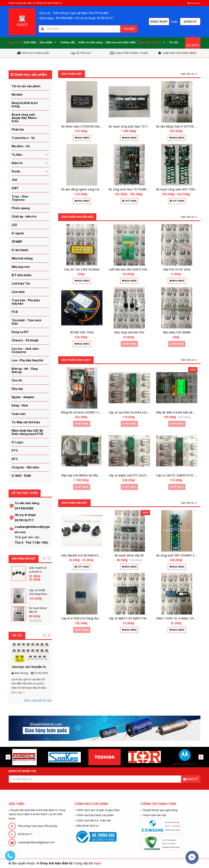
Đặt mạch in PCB (152, 42)
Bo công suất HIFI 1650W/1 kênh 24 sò (182, 555)
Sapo (98, 863)
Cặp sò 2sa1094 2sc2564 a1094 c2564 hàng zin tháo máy (146, 412)
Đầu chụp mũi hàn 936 (129, 332)
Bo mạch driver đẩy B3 (129, 555)
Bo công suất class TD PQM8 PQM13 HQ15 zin (139, 189)
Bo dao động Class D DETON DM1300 (181, 126)
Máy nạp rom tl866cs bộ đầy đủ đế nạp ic (88, 475)
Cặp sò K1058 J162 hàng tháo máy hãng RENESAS (94, 618)
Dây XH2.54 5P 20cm (177, 269)
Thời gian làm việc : (28, 537)
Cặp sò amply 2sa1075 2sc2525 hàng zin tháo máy (141, 475)
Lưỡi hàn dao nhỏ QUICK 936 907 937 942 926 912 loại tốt (147, 269)
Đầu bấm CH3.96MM (177, 332)
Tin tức (174, 42)
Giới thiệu (30, 42)
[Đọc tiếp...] (18, 693)
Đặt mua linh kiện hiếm (121, 42)
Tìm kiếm (129, 29)
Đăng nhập (159, 22)
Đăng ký (190, 22)
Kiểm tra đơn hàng (90, 42)
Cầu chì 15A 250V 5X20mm (82, 269)
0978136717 (24, 520)
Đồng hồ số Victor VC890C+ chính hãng (87, 412)
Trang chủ (14, 42)
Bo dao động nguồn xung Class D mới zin (88, 189)
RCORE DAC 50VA (82, 332)
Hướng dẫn (68, 42)
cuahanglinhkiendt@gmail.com (36, 842)
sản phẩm (193, 45)
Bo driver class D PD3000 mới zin (83, 126)
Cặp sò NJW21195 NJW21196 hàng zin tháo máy (140, 618)
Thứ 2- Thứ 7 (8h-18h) (31, 543)
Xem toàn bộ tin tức (38, 700)
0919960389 (24, 508)
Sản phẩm (49, 42)
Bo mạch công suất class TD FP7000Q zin (135, 126)
